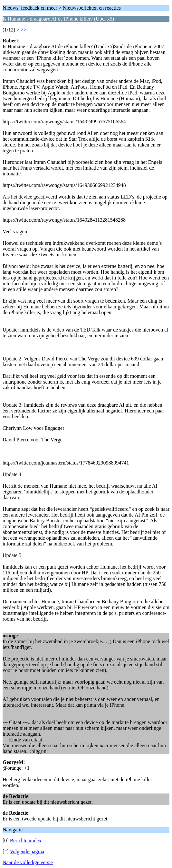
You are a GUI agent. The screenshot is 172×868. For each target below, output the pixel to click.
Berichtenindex (26, 841)
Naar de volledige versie (28, 862)
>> (24, 30)
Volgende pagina (27, 851)
